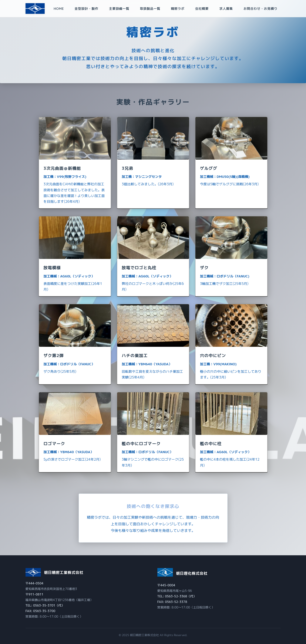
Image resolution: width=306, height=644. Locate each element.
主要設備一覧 (119, 9)
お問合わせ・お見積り (260, 9)
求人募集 (226, 9)
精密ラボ (178, 9)
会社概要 (202, 9)
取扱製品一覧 (150, 9)
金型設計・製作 (87, 9)
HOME (59, 9)
